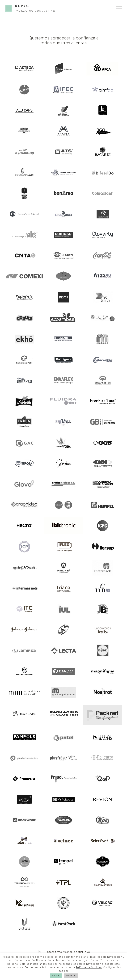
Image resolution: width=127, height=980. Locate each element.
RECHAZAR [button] (71, 976)
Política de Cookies (89, 967)
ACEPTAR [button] (56, 976)
